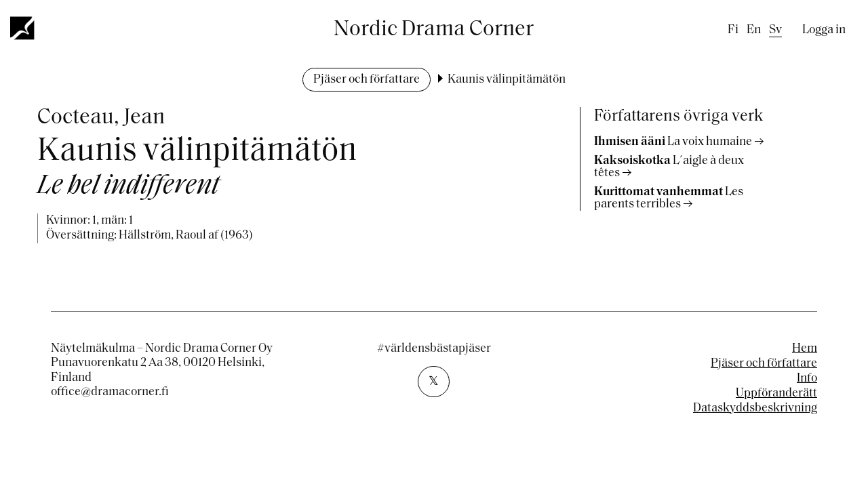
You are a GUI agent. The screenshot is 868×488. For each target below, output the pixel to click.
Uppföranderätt (776, 393)
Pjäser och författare (367, 80)
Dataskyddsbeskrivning (755, 408)
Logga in (824, 30)
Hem (805, 349)
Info (807, 379)
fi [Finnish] (733, 30)
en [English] (754, 30)
